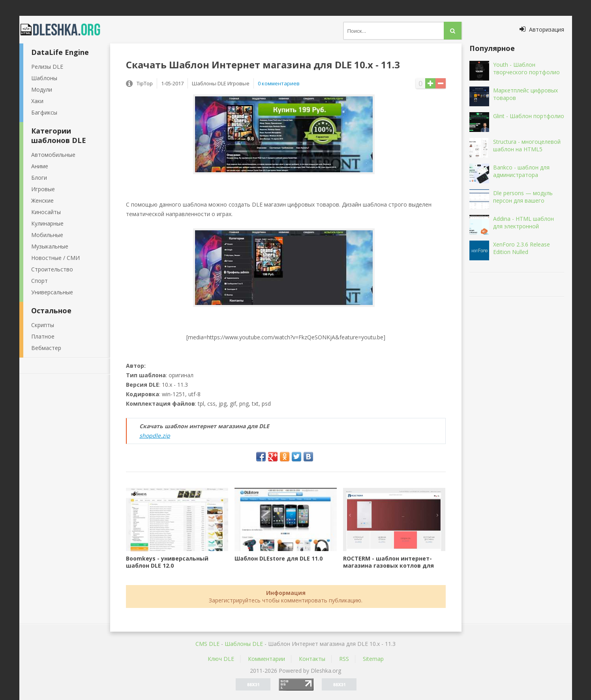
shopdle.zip (155, 436)
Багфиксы (44, 112)
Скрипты (43, 325)
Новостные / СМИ (55, 258)
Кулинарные (47, 223)
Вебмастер (46, 348)
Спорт (39, 281)
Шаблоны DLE (244, 644)
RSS (344, 659)
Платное (43, 336)
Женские (42, 200)
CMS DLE (207, 644)
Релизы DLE (47, 67)
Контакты (312, 659)
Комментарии (266, 659)
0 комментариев (279, 83)
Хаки (37, 101)
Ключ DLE (221, 659)
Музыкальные (50, 246)
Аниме (40, 166)
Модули (42, 89)
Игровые (43, 189)
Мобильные (47, 235)
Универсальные (52, 292)
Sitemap (373, 659)
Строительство (52, 269)
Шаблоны (44, 78)
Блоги (39, 178)
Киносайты (46, 212)
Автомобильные (53, 155)
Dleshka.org (65, 30)
